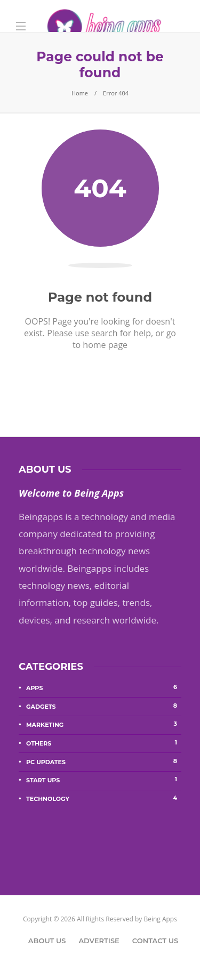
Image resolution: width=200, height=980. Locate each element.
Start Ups (104, 780)
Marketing (104, 724)
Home (80, 93)
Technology (104, 798)
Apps (104, 687)
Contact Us (155, 941)
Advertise (99, 941)
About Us (47, 941)
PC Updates (104, 762)
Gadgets (104, 706)
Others (104, 743)
